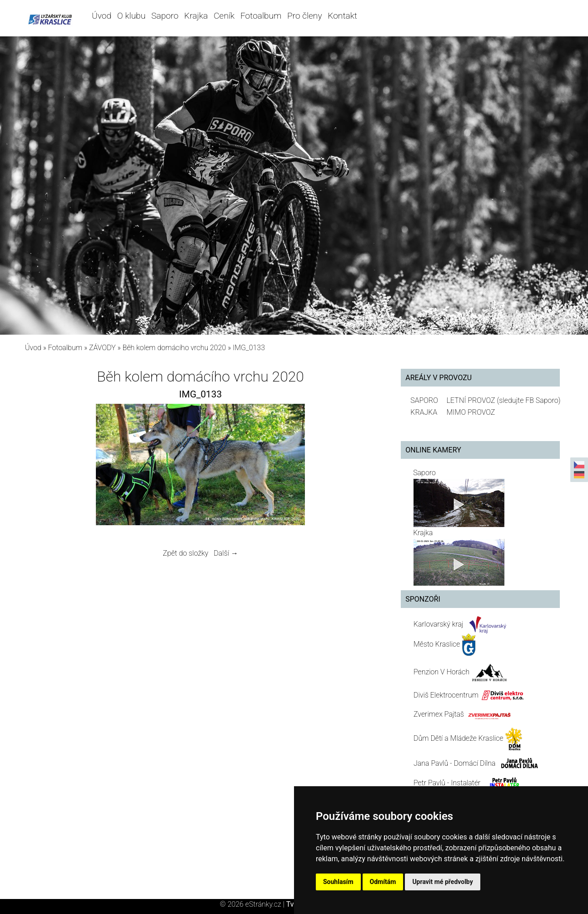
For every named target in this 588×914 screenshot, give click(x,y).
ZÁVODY (102, 348)
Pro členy (304, 16)
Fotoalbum (261, 16)
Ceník (224, 16)
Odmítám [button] (383, 882)
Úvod (102, 16)
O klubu (131, 16)
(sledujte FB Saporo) (528, 400)
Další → (226, 553)
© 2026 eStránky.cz (253, 904)
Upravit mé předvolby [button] (442, 882)
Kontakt (342, 16)
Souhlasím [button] (338, 882)
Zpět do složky (185, 553)
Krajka (196, 16)
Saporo (165, 16)
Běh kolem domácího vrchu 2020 (174, 348)
